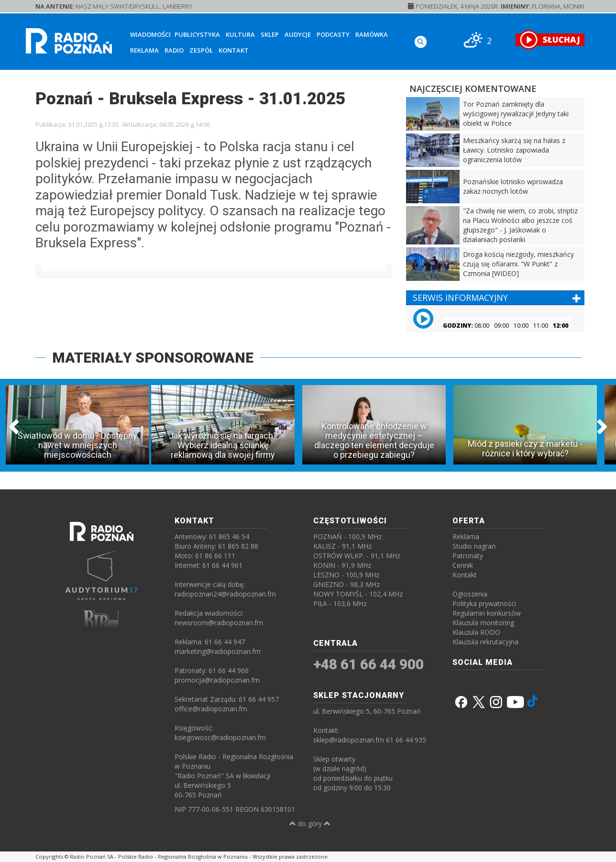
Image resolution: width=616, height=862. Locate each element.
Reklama (144, 50)
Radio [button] (174, 50)
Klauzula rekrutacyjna (485, 642)
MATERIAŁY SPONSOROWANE (153, 358)
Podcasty (333, 34)
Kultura (240, 34)
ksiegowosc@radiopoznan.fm (220, 737)
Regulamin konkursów (487, 613)
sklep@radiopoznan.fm (349, 740)
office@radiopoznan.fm (211, 709)
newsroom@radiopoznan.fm (219, 623)
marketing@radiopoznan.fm (218, 651)
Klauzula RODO (476, 632)
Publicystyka (197, 34)
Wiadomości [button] (150, 34)
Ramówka (372, 34)
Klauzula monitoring (483, 623)
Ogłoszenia (470, 594)
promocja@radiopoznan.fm (217, 680)
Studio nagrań (474, 546)
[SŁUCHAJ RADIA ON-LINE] (550, 40)
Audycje (298, 34)
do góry (310, 823)
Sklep (270, 34)
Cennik (463, 565)
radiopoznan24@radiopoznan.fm (225, 594)
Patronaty (468, 556)
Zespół (201, 50)
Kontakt (234, 50)
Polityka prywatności (484, 603)
